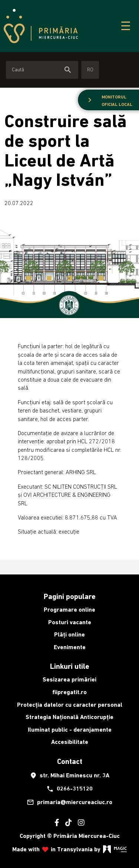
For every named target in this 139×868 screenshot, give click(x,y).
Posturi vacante (70, 622)
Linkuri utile (70, 666)
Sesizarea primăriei (69, 679)
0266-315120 (69, 789)
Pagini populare (70, 596)
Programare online (69, 610)
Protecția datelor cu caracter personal (70, 705)
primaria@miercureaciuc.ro (69, 802)
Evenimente (70, 647)
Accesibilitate (70, 742)
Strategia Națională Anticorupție (69, 717)
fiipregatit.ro (69, 692)
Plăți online (69, 634)
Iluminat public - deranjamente (70, 730)
